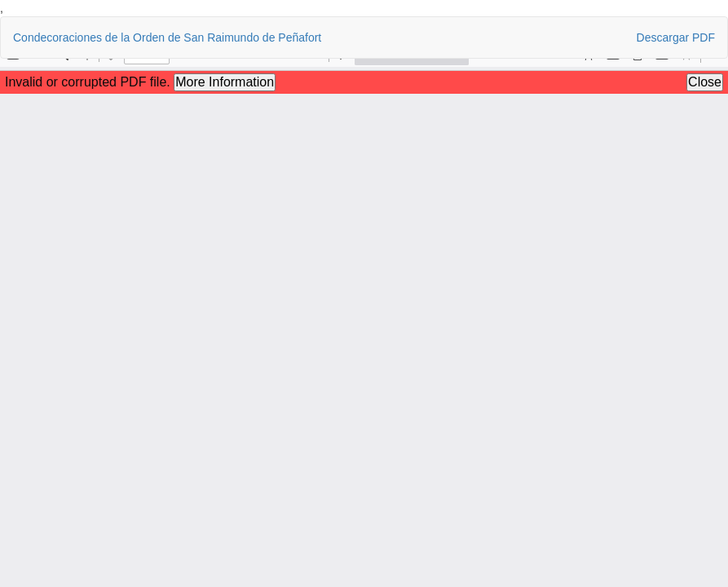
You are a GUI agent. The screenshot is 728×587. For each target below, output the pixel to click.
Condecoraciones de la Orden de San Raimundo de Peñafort (167, 38)
